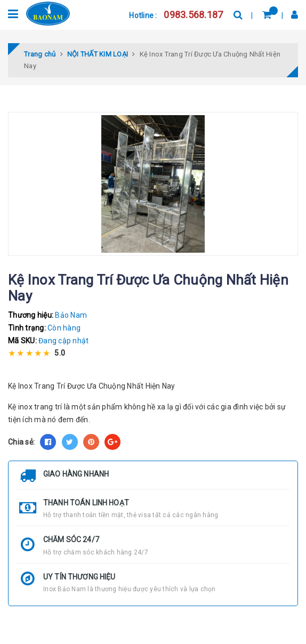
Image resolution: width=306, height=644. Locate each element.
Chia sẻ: (21, 442)
